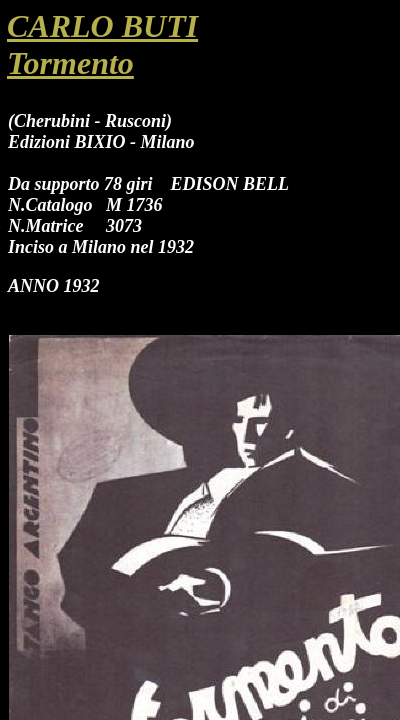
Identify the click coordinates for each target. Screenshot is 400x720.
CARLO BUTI (102, 26)
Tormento (70, 63)
